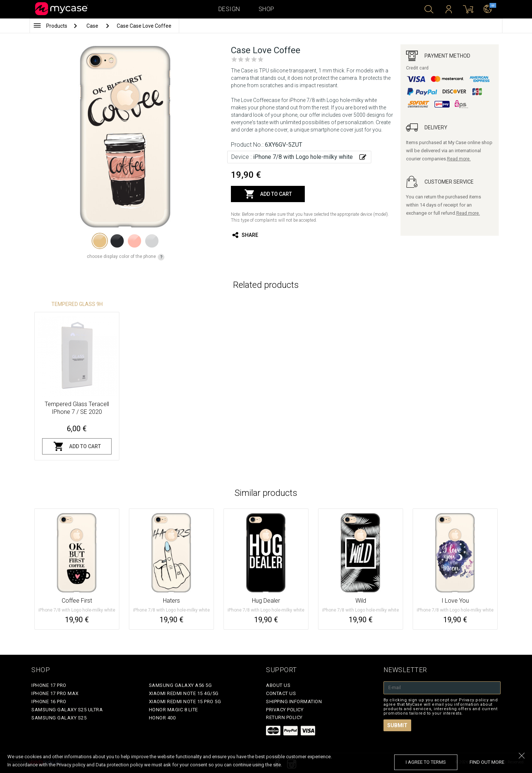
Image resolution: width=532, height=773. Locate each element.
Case (93, 26)
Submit (397, 725)
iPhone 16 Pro (49, 702)
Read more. (459, 159)
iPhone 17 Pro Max (55, 693)
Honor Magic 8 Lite (173, 710)
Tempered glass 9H (77, 304)
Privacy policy (285, 710)
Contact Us (281, 693)
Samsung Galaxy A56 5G (180, 685)
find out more (487, 762)
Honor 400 (162, 718)
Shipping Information (294, 702)
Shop (267, 9)
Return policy (284, 717)
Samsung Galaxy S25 (59, 718)
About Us (278, 685)
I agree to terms (426, 762)
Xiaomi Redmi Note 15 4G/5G (184, 693)
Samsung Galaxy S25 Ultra (67, 710)
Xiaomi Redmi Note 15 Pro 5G (185, 702)
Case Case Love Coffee (144, 26)
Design (229, 9)
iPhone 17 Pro (49, 685)
